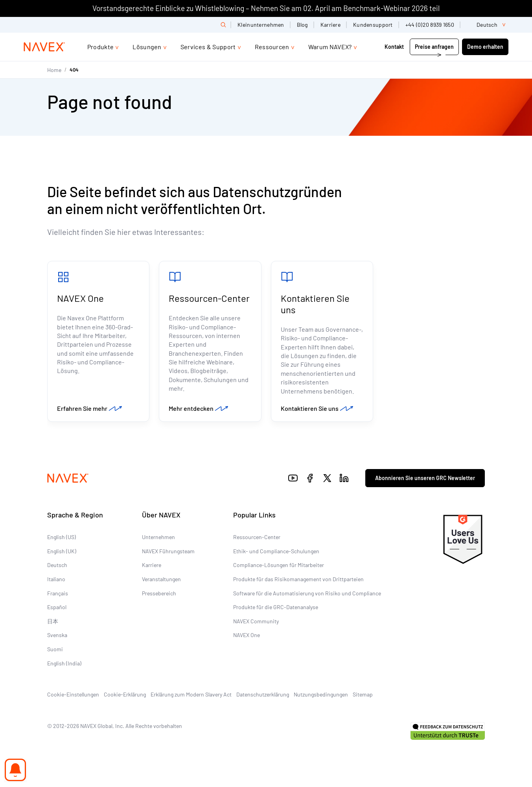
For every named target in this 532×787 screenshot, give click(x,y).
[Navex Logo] (44, 47)
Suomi (55, 649)
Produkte (101, 47)
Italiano (56, 579)
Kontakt (395, 47)
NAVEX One (80, 298)
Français (58, 593)
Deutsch (57, 565)
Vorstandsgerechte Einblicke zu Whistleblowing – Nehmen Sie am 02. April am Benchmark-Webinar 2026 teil (266, 8)
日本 (53, 621)
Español (57, 607)
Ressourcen (272, 47)
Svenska (57, 635)
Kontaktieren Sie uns (315, 304)
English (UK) (62, 551)
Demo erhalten (485, 47)
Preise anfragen (434, 47)
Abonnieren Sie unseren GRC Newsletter (425, 478)
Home (54, 70)
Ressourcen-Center (209, 298)
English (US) (62, 537)
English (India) (64, 663)
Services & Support (208, 47)
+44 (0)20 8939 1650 (430, 25)
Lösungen (147, 47)
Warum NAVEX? (330, 47)
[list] (488, 25)
